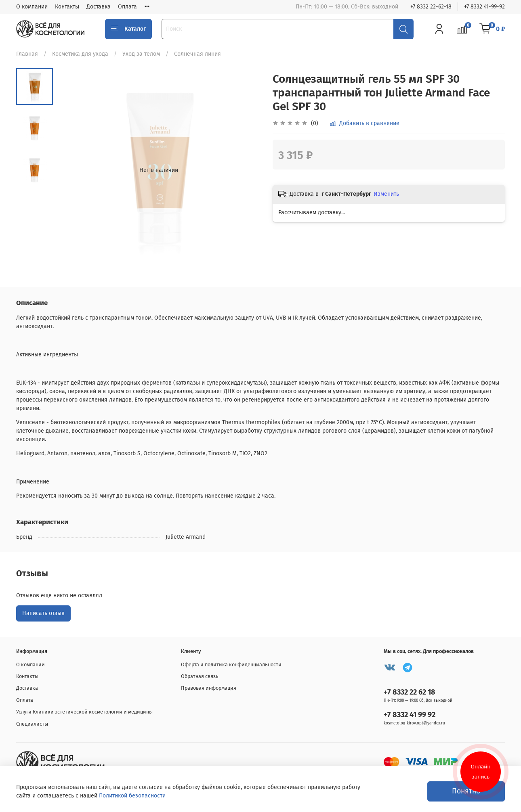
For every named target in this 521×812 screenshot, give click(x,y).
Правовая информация (209, 688)
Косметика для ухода (80, 54)
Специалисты (32, 724)
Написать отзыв (43, 613)
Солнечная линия (197, 54)
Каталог (128, 29)
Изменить (386, 194)
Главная (27, 54)
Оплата (127, 7)
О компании (32, 7)
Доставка (99, 7)
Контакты (67, 7)
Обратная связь (200, 676)
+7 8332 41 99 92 (410, 715)
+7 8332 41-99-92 (484, 7)
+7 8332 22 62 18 (410, 692)
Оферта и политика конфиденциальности (231, 664)
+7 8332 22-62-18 (431, 7)
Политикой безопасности (132, 796)
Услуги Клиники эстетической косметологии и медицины (84, 712)
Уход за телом (141, 54)
